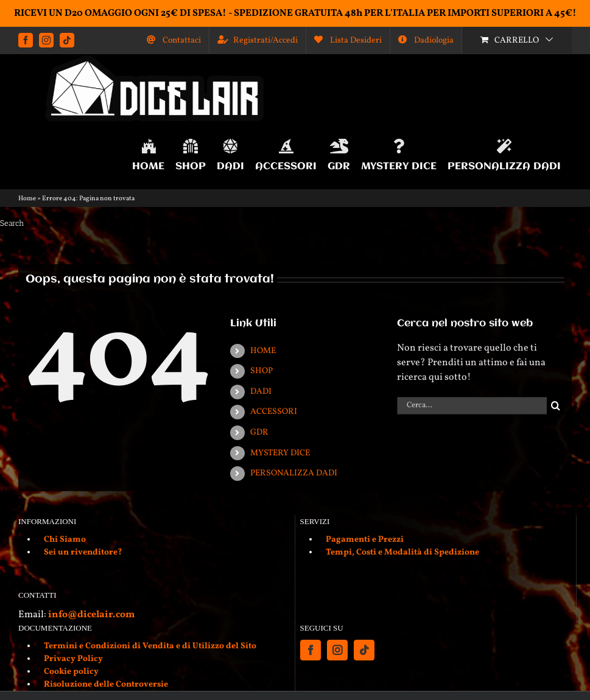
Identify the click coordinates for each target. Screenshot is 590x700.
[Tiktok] (364, 650)
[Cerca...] (472, 406)
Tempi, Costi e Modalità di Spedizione (402, 552)
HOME (263, 351)
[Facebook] (311, 650)
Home (27, 199)
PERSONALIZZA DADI (294, 473)
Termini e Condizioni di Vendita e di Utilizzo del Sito (150, 646)
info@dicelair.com (91, 615)
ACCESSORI (274, 412)
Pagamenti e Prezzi (365, 540)
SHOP (262, 371)
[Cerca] (556, 406)
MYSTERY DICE (280, 453)
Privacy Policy (73, 659)
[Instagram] (337, 650)
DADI (261, 392)
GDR (259, 432)
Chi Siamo (65, 540)
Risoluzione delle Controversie (106, 684)
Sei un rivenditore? (83, 552)
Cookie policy (71, 672)
